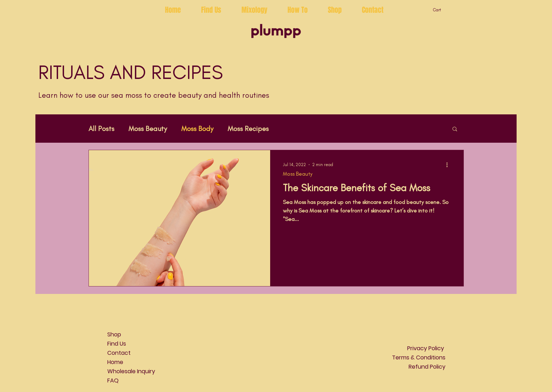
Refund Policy (427, 367)
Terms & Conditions (419, 357)
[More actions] (450, 165)
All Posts (101, 129)
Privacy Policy (426, 348)
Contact (119, 353)
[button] (441, 10)
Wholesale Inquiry (131, 371)
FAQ (113, 380)
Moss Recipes (248, 129)
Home (115, 362)
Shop (114, 334)
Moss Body (197, 129)
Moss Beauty (148, 129)
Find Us (117, 344)
